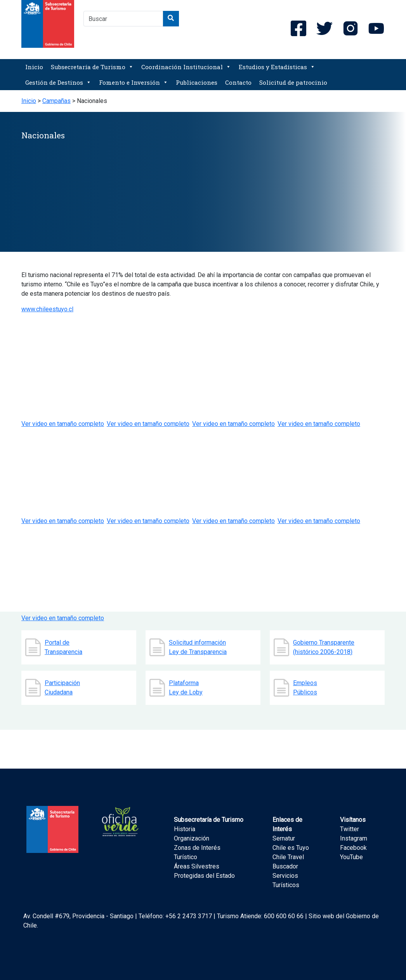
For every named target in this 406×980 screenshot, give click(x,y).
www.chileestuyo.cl (47, 309)
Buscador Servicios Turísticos (286, 876)
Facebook (353, 848)
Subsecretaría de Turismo (92, 67)
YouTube (351, 857)
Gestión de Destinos (58, 82)
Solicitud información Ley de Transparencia (198, 647)
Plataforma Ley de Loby (186, 688)
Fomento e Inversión (134, 82)
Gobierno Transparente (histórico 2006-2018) (324, 647)
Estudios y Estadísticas (277, 67)
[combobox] (123, 19)
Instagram (354, 838)
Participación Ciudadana (62, 688)
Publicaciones (197, 82)
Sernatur (284, 838)
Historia (185, 829)
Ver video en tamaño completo (148, 521)
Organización (192, 838)
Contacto (238, 82)
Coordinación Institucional (186, 67)
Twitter (350, 829)
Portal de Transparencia (63, 647)
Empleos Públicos (305, 688)
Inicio (34, 67)
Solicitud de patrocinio (293, 82)
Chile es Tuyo (291, 848)
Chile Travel (288, 857)
